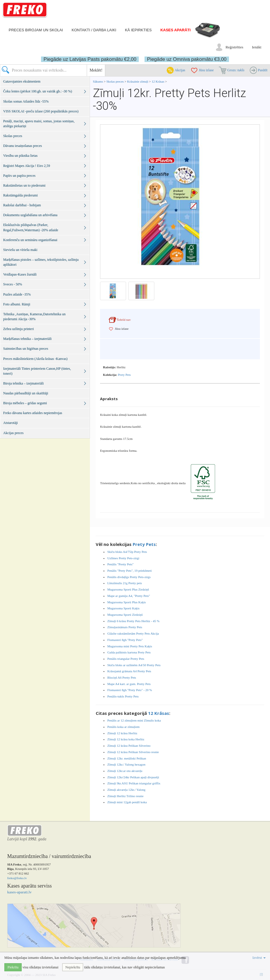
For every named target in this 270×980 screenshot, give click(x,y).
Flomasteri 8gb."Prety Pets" (125, 640)
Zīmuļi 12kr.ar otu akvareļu (125, 771)
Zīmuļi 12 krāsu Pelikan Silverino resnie (133, 752)
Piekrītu (13, 967)
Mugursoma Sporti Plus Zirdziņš (128, 589)
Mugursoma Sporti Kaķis (123, 608)
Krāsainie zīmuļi (138, 81)
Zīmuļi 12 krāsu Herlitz (122, 733)
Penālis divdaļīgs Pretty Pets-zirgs (129, 577)
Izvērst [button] (259, 958)
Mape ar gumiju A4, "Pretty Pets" (129, 596)
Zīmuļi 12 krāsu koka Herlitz (126, 739)
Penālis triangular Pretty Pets (126, 659)
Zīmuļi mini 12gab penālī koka (127, 802)
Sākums (98, 81)
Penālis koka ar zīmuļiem (123, 727)
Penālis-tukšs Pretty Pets (123, 696)
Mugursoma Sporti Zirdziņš (125, 615)
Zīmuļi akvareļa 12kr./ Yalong (126, 790)
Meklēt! (96, 70)
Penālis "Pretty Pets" (120, 564)
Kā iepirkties (138, 30)
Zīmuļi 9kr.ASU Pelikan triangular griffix (134, 783)
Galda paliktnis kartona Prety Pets (129, 652)
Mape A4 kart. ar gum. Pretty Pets (129, 684)
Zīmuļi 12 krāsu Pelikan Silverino (129, 746)
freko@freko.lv (17, 878)
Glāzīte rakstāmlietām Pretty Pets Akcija (133, 633)
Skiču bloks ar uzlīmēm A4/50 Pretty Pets (134, 665)
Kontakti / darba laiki (94, 30)
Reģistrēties (234, 47)
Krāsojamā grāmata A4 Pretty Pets (129, 671)
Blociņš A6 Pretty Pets (122, 677)
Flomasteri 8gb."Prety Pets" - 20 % (130, 690)
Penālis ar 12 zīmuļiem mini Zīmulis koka (134, 720)
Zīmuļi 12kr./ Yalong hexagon (126, 764)
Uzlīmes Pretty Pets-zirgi (123, 558)
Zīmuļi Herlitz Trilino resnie (125, 796)
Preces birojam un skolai (36, 30)
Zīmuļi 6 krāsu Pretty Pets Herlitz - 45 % (133, 621)
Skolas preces (115, 81)
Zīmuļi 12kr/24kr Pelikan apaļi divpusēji (133, 777)
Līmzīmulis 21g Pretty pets (124, 583)
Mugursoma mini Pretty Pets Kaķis (130, 646)
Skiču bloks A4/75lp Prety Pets (127, 552)
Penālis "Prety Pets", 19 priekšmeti (130, 571)
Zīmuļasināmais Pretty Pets (125, 627)
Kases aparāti (176, 30)
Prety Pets (124, 375)
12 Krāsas (158, 81)
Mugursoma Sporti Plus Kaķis (126, 602)
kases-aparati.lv (19, 892)
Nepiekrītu (73, 967)
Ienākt (257, 47)
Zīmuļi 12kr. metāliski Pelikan (127, 758)
